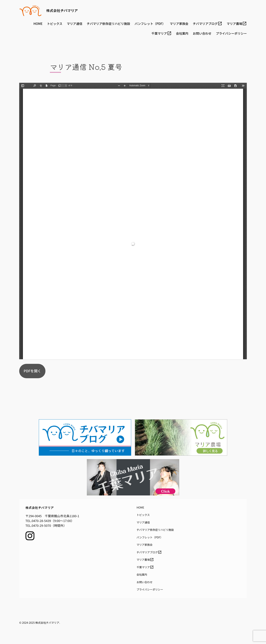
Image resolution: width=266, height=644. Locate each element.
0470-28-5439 (41, 521)
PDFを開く (32, 371)
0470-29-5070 (41, 525)
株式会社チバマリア (62, 11)
